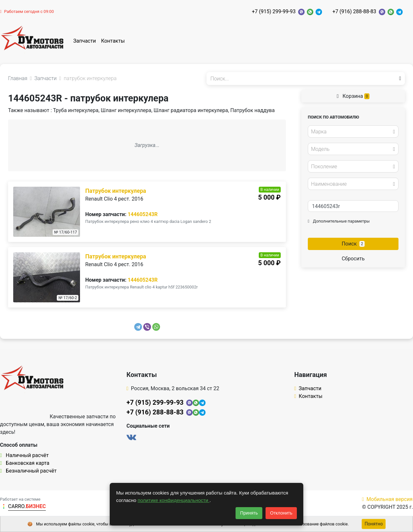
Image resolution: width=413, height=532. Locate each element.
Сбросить (353, 259)
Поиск (353, 244)
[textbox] (351, 132)
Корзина (353, 96)
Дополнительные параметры (339, 221)
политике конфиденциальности (174, 500)
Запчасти (85, 41)
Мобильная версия (387, 499)
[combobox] (353, 131)
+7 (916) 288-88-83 (354, 11)
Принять (249, 513)
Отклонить (281, 513)
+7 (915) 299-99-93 (274, 11)
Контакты (113, 41)
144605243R (143, 214)
